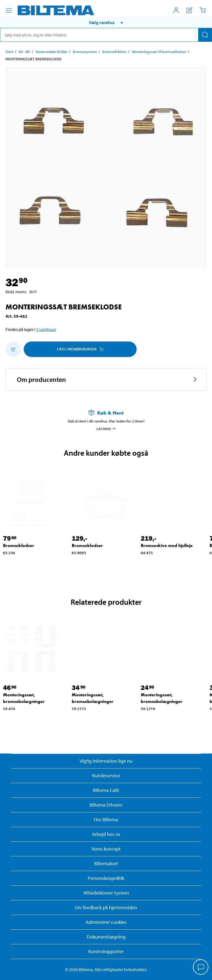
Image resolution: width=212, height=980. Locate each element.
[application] (201, 968)
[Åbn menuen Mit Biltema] (176, 10)
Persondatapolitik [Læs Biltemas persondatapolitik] (106, 878)
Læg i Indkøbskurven (80, 349)
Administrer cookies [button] (106, 922)
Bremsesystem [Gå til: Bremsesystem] (85, 52)
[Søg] (205, 35)
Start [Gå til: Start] (10, 52)
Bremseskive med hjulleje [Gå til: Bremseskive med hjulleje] (167, 545)
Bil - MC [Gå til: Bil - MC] (25, 52)
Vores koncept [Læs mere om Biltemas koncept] (106, 849)
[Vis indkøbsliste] (189, 10)
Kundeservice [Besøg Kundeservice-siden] (106, 776)
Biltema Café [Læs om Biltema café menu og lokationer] (106, 790)
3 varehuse (46, 329)
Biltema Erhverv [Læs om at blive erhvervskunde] (106, 805)
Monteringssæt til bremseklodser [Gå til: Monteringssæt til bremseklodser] (159, 52)
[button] (106, 22)
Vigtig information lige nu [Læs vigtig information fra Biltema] (106, 761)
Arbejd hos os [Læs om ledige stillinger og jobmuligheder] (106, 834)
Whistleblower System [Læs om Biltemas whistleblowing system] (106, 893)
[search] (106, 35)
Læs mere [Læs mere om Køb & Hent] (106, 429)
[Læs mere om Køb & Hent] (106, 413)
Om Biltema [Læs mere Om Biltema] (106, 819)
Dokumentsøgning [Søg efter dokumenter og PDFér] (106, 937)
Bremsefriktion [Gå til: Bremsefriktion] (115, 52)
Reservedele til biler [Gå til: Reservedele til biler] (52, 52)
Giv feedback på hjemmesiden (106, 907)
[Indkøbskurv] (203, 10)
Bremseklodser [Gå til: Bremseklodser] (19, 545)
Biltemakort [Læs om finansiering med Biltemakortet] (106, 863)
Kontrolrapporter (106, 951)
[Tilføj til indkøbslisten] (13, 349)
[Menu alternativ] (9, 11)
